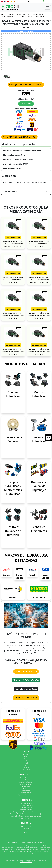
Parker (30, 16)
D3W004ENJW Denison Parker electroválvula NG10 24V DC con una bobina (39, 316)
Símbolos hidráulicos (26, 805)
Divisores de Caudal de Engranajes (39, 486)
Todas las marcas (26, 769)
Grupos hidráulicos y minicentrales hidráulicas (26, 816)
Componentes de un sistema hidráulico (26, 812)
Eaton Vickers (26, 761)
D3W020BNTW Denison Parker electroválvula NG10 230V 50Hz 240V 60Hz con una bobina (13, 244)
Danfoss (7, 575)
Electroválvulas (9, 16)
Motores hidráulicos (26, 780)
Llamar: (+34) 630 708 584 (26, 698)
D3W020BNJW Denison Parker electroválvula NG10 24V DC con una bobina (13, 280)
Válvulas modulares (39, 14)
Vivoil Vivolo (39, 598)
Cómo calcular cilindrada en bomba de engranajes (26, 814)
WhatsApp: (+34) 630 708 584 (26, 680)
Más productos (26, 793)
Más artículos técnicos (26, 818)
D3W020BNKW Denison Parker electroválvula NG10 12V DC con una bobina (39, 244)
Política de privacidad (30, 860)
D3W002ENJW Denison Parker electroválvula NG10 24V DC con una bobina (39, 352)
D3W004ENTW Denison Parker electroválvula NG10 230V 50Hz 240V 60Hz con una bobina (39, 280)
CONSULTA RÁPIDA (13, 237)
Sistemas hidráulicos (26, 782)
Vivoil (26, 763)
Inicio (3, 14)
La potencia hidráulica (26, 803)
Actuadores (26, 786)
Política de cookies (41, 860)
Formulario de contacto (26, 689)
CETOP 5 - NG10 (21, 16)
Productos (11, 14)
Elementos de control (23, 14)
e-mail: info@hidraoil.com (26, 671)
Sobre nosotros (26, 826)
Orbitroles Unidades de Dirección (13, 531)
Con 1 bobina (39, 16)
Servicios (26, 829)
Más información (11, 192)
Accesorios (26, 788)
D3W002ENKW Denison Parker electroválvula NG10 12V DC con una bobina (13, 352)
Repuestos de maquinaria (26, 795)
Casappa (26, 767)
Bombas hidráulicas (26, 778)
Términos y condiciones (26, 862)
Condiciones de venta (12, 860)
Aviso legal (21, 860)
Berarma (13, 598)
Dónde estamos (26, 831)
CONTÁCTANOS (26, 104)
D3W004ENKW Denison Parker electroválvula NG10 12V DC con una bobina (13, 316)
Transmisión (26, 791)
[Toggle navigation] (48, 7)
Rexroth (33, 575)
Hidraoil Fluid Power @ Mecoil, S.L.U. (32, 842)
